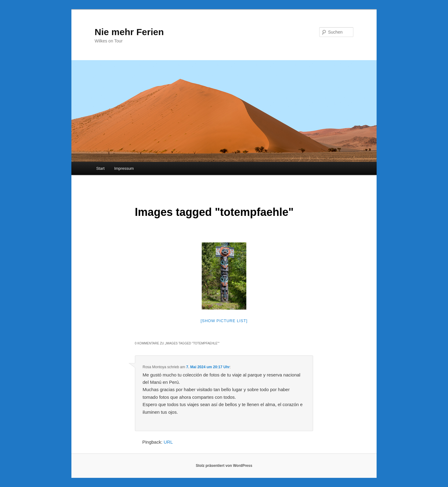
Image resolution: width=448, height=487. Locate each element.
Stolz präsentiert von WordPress (224, 466)
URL (168, 442)
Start (100, 168)
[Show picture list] (224, 321)
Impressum (124, 168)
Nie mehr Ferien (129, 32)
